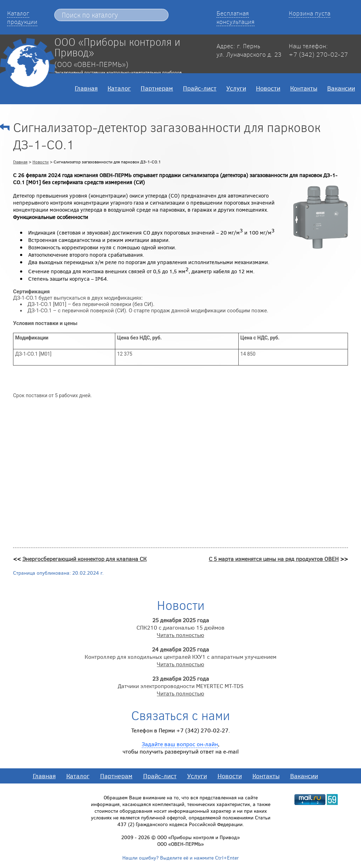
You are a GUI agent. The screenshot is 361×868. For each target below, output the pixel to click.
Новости (268, 88)
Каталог (119, 88)
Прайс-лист (200, 88)
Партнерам (157, 88)
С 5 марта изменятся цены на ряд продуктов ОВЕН (274, 559)
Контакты (304, 88)
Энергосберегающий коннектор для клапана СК (84, 559)
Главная (86, 88)
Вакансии (341, 88)
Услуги (236, 88)
